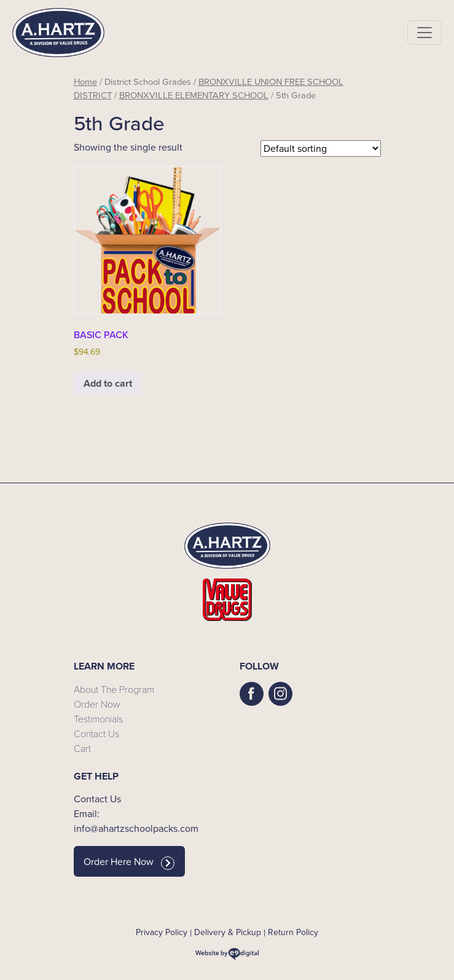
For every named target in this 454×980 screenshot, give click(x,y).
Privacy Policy (162, 932)
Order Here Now (129, 862)
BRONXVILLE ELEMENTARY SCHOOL (194, 95)
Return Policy (293, 932)
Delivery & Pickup (228, 932)
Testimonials (98, 718)
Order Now (97, 704)
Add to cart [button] (108, 383)
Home (85, 82)
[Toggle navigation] (425, 33)
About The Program (114, 689)
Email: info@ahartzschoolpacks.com (136, 821)
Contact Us (96, 733)
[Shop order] (321, 148)
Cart (82, 748)
